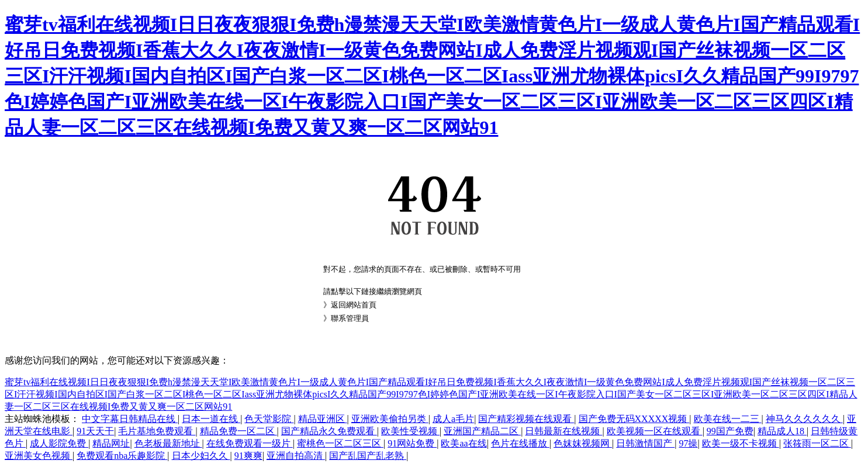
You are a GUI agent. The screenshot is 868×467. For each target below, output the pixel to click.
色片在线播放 (520, 443)
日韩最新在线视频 (563, 431)
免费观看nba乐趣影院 (122, 456)
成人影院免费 (59, 443)
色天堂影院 (269, 419)
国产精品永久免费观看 (329, 431)
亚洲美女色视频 (39, 456)
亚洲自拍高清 (296, 456)
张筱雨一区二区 (817, 443)
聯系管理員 (350, 318)
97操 (688, 443)
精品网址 (111, 443)
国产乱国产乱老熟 (368, 456)
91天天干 (95, 431)
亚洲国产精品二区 (482, 431)
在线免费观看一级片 (250, 443)
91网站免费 (412, 443)
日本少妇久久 (201, 456)
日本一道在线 (211, 419)
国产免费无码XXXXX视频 (634, 419)
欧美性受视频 (410, 431)
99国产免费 (730, 431)
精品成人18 (782, 431)
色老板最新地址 (168, 443)
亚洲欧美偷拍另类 (390, 419)
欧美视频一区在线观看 (655, 431)
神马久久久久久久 (804, 419)
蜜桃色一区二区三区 (340, 443)
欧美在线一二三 (728, 419)
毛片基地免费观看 (157, 431)
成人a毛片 (453, 419)
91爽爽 (248, 456)
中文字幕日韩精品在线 (130, 419)
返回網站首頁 (354, 305)
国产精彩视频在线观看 (526, 419)
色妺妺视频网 (583, 443)
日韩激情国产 (645, 443)
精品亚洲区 (323, 419)
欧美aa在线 (464, 443)
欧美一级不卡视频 (741, 443)
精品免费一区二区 (238, 431)
